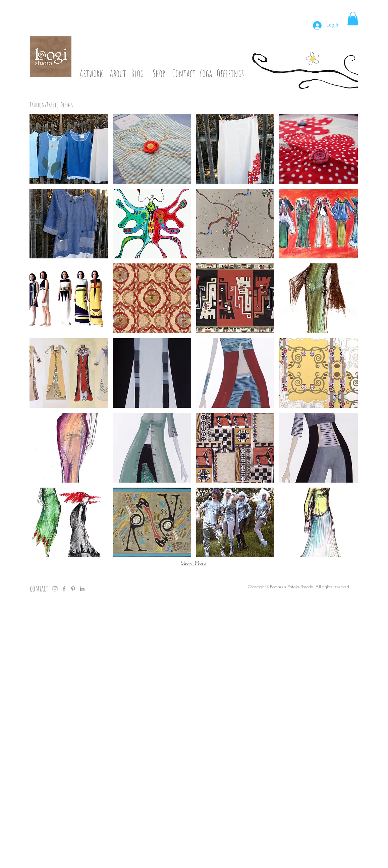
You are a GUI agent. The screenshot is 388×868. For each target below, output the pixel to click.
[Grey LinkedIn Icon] (82, 589)
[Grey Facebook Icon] (64, 589)
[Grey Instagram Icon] (55, 589)
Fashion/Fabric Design (52, 105)
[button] (353, 19)
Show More (193, 564)
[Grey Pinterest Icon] (73, 589)
